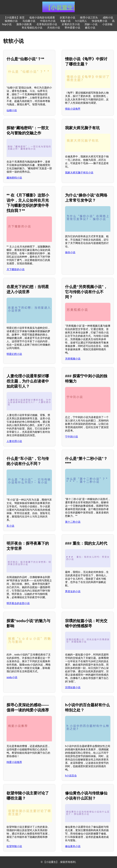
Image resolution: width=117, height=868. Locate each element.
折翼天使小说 (67, 18)
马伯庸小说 (29, 21)
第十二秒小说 (73, 522)
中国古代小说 (48, 21)
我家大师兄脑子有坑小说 (79, 173)
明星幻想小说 (14, 354)
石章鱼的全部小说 (47, 24)
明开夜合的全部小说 (18, 603)
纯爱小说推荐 (14, 762)
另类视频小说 (73, 359)
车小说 (10, 526)
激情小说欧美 (24, 24)
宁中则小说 (71, 437)
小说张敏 (107, 24)
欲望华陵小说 (14, 846)
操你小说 (70, 252)
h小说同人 (81, 21)
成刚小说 (108, 18)
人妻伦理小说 (14, 441)
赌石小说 (90, 28)
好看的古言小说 (71, 24)
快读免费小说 (100, 21)
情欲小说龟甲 (73, 109)
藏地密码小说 (14, 178)
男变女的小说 (73, 591)
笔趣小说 (65, 21)
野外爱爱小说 (72, 28)
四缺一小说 (91, 24)
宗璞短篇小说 (73, 687)
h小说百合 (71, 776)
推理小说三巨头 (89, 18)
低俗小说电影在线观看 (42, 18)
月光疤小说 (54, 28)
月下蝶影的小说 (16, 269)
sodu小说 (12, 677)
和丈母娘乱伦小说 (32, 28)
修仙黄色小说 (73, 846)
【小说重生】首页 (14, 18)
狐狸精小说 (11, 21)
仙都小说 (12, 110)
